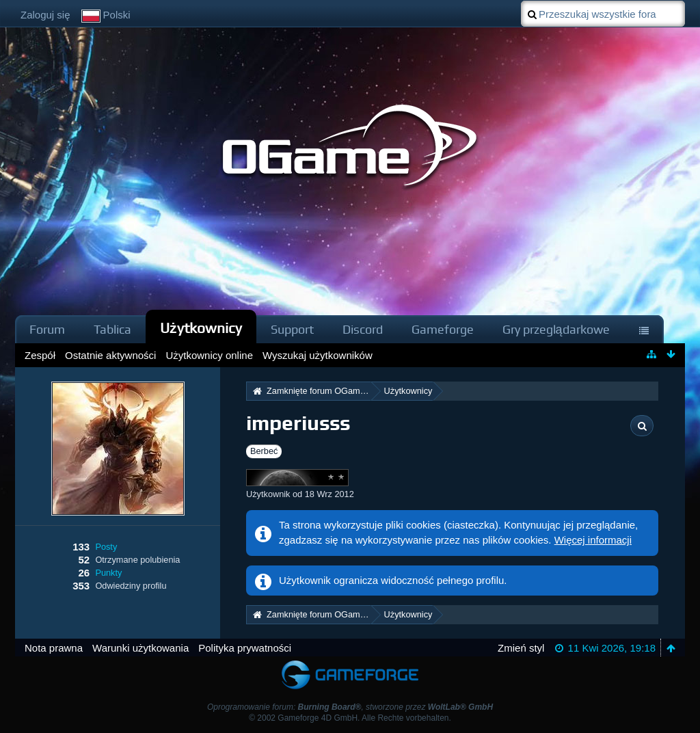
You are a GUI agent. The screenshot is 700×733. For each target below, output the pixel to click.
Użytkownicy (201, 328)
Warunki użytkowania (140, 648)
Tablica (112, 329)
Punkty (108, 573)
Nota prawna (54, 648)
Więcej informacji (593, 540)
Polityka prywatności (245, 648)
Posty (106, 547)
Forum (47, 329)
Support (292, 329)
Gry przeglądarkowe (556, 329)
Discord (363, 329)
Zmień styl (521, 648)
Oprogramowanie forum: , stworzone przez (350, 707)
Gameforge (443, 329)
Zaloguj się (45, 15)
